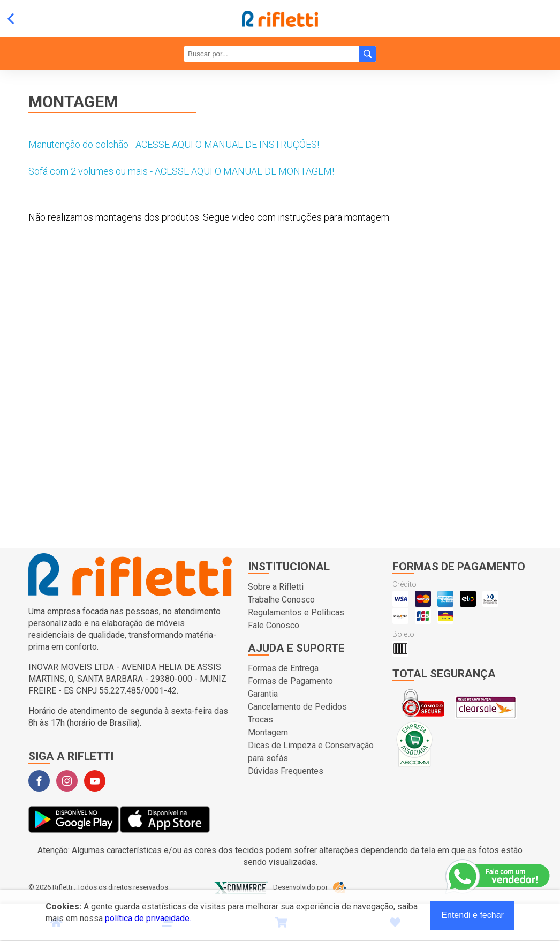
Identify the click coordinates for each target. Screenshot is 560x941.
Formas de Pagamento (290, 681)
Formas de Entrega (283, 668)
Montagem (268, 732)
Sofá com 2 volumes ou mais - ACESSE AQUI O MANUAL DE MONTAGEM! (181, 171)
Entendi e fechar (472, 915)
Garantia (263, 694)
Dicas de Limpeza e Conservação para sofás (311, 752)
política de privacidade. (148, 918)
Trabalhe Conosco (281, 600)
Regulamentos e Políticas (296, 612)
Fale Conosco (274, 625)
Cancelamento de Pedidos (297, 707)
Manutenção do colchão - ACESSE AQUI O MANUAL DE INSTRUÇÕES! (174, 144)
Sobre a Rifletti (276, 587)
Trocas (260, 720)
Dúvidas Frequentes (286, 771)
